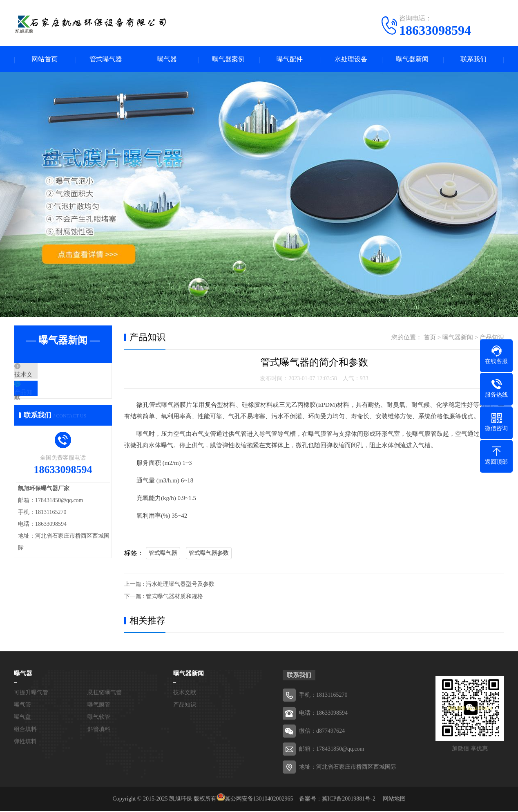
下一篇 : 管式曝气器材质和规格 (164, 597)
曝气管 (22, 705)
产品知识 (45, 400)
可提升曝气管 (31, 693)
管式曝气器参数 (209, 554)
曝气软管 (99, 718)
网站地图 (394, 800)
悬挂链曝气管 (105, 693)
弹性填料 (25, 742)
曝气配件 (290, 59)
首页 (430, 338)
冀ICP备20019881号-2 (349, 800)
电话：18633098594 (323, 714)
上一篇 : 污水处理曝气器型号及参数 (169, 585)
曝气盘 (22, 718)
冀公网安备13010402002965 (259, 800)
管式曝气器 (106, 59)
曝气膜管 (99, 705)
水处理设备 (351, 59)
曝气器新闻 (412, 59)
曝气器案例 (228, 59)
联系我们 (473, 59)
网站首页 (45, 59)
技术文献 (45, 376)
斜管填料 (99, 730)
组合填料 (25, 730)
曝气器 (167, 59)
